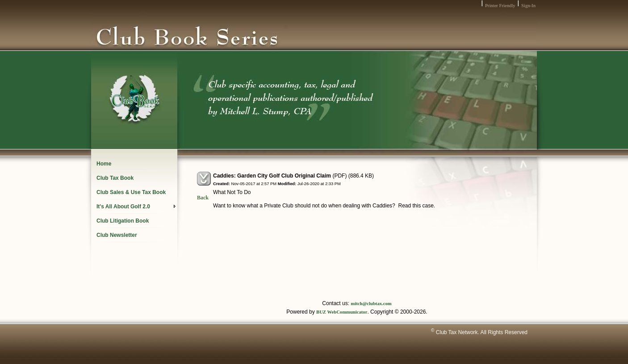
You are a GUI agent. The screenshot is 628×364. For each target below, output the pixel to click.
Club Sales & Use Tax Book (131, 192)
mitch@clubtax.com (371, 304)
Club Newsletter (117, 235)
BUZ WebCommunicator (342, 312)
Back (203, 198)
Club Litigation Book (123, 221)
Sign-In (528, 6)
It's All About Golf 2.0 (136, 207)
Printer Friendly (500, 6)
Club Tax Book (115, 178)
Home (104, 164)
